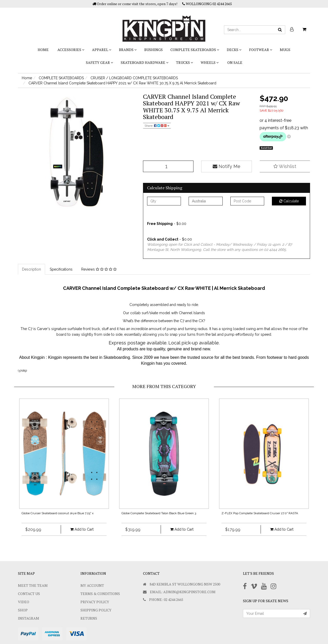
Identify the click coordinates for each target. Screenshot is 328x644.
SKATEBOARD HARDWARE (145, 62)
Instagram (29, 618)
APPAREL (102, 50)
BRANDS (128, 50)
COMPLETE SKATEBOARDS (195, 50)
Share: (157, 126)
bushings (153, 50)
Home (43, 50)
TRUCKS (184, 62)
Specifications (61, 269)
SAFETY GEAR (99, 62)
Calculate (289, 201)
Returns (89, 618)
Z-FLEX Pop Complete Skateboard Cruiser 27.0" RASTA (260, 513)
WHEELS (210, 62)
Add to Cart (82, 529)
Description (32, 269)
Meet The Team (33, 585)
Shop (23, 610)
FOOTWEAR (261, 50)
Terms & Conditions (100, 594)
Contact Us (29, 594)
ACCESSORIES (71, 50)
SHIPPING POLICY (96, 610)
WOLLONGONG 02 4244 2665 (207, 4)
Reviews (99, 269)
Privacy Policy (95, 602)
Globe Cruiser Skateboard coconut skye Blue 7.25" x (58, 513)
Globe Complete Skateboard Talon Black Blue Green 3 (159, 513)
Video (24, 602)
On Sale (235, 62)
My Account (92, 585)
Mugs (285, 50)
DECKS (234, 50)
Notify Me (227, 166)
